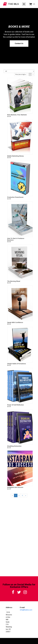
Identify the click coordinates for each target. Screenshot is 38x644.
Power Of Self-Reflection (16, 405)
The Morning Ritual (14, 281)
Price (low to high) (21, 74)
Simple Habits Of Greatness (17, 364)
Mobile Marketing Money (16, 156)
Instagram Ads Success (15, 487)
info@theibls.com (26, 610)
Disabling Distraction (14, 446)
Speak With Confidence (15, 322)
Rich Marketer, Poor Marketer (17, 115)
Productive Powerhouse (15, 197)
